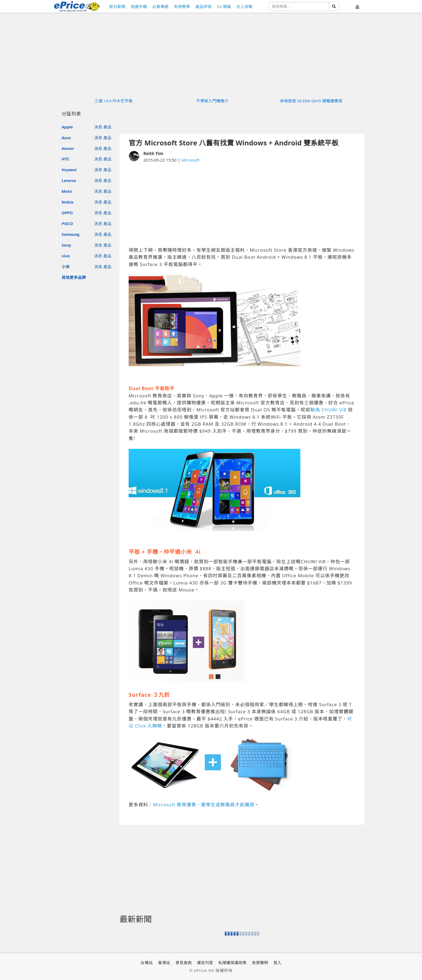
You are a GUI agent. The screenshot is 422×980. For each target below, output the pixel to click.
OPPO (67, 213)
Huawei (69, 170)
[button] (357, 7)
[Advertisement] (242, 205)
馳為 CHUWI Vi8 (328, 410)
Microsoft (191, 160)
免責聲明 (260, 962)
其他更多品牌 (74, 277)
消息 (98, 127)
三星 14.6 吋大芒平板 (114, 101)
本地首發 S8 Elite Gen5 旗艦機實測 (311, 101)
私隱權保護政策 (232, 962)
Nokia (67, 202)
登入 (277, 962)
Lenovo (69, 180)
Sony (66, 245)
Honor (68, 148)
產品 (107, 127)
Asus (66, 138)
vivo (66, 256)
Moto (67, 191)
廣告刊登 (205, 962)
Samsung (71, 234)
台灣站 (147, 962)
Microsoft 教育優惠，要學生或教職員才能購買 (204, 805)
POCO (67, 223)
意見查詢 (184, 962)
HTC (66, 159)
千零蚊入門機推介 (212, 101)
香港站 (164, 962)
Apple (67, 127)
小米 (66, 267)
